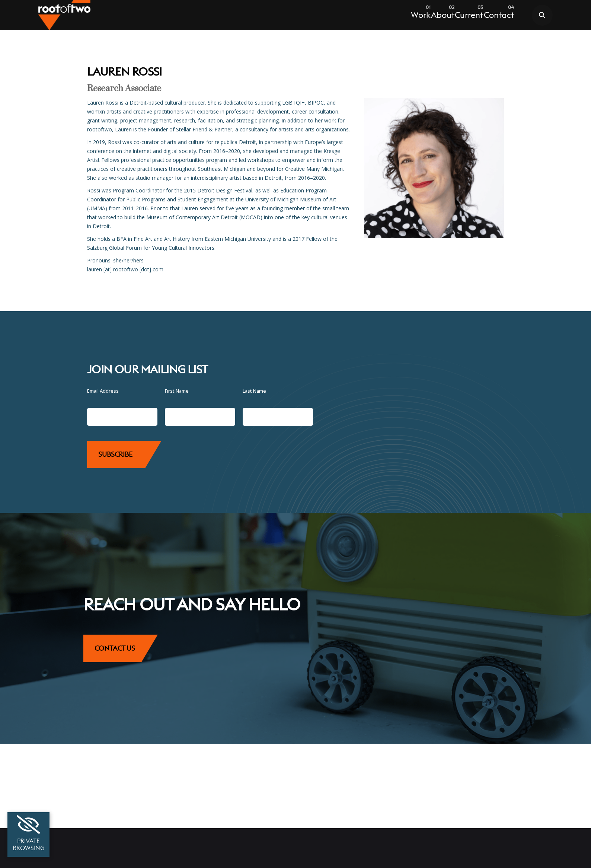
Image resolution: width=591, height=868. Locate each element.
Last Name (254, 391)
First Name (177, 391)
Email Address (103, 391)
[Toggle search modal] (542, 15)
